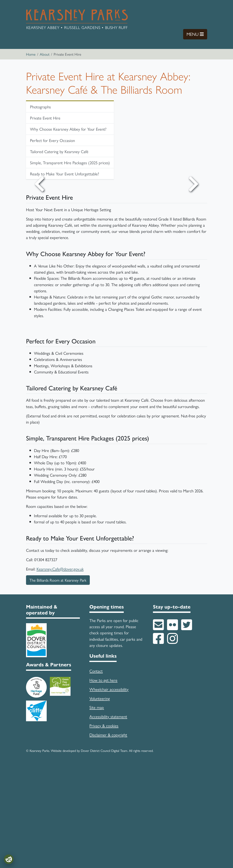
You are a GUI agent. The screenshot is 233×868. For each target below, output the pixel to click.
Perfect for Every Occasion (52, 140)
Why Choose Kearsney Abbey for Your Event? (68, 129)
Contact (96, 773)
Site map (97, 809)
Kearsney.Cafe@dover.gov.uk (60, 671)
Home (31, 54)
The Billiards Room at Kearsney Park (58, 682)
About (45, 54)
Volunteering (100, 800)
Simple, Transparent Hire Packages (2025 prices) (70, 162)
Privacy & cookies (104, 827)
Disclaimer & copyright (108, 837)
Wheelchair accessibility (109, 791)
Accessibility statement (108, 818)
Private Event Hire (45, 118)
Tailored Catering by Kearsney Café (59, 151)
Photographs (40, 107)
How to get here (103, 782)
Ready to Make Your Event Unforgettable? (65, 174)
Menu (197, 34)
